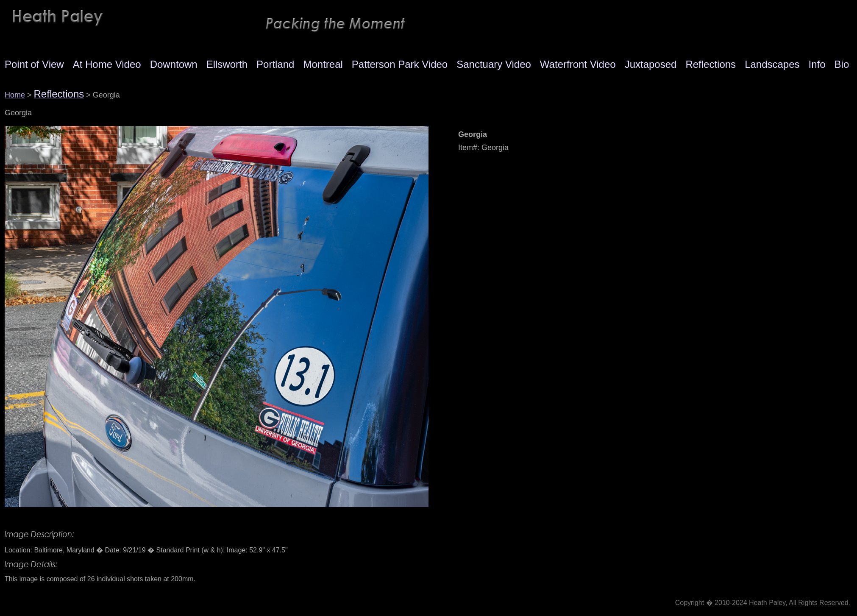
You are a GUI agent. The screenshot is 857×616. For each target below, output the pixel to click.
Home (15, 95)
